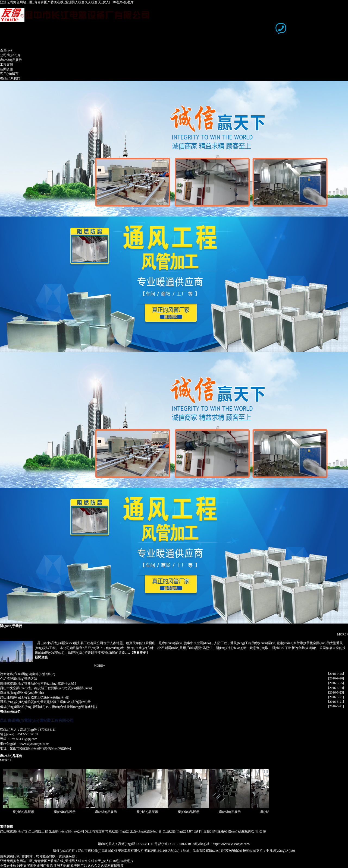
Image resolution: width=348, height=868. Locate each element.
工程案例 (7, 65)
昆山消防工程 (38, 831)
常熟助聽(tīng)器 (117, 831)
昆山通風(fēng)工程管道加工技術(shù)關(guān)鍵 (34, 697)
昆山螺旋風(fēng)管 (14, 831)
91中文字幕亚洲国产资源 (35, 866)
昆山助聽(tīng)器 (174, 831)
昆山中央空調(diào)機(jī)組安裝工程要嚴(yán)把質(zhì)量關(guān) (46, 688)
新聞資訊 (7, 69)
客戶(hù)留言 (9, 74)
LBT (190, 831)
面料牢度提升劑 (205, 831)
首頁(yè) (6, 50)
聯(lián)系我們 (10, 78)
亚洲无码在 (62, 866)
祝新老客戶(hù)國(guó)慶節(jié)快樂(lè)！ (28, 674)
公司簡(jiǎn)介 (10, 55)
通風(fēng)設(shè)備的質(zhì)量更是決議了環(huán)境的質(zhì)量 (45, 702)
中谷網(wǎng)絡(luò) (280, 851)
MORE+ (99, 666)
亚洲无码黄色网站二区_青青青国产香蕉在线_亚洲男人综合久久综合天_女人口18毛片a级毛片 (67, 2)
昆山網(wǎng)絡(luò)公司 (66, 831)
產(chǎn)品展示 (11, 60)
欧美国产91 (79, 866)
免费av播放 (8, 866)
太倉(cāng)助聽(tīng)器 (146, 831)
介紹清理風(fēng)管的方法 (19, 679)
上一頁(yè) (12, 120)
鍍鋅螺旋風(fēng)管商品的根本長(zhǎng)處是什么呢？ (39, 683)
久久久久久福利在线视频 (106, 866)
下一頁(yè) (331, 120)
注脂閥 (222, 831)
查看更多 (140, 653)
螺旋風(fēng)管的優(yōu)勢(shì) (22, 693)
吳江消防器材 (95, 831)
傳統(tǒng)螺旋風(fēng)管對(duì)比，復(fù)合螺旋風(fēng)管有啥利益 (49, 707)
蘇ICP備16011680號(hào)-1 (163, 851)
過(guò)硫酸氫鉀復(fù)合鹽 (247, 831)
